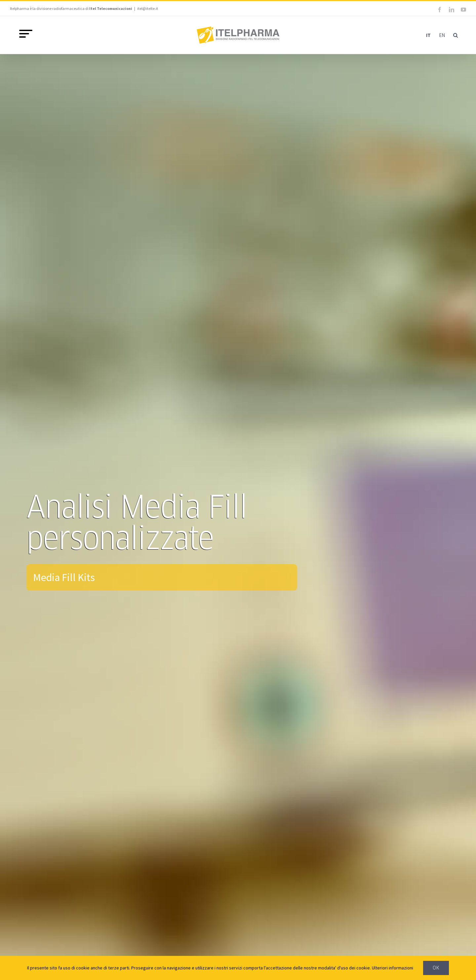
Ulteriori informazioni (393, 968)
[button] (456, 35)
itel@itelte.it (148, 8)
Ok (436, 968)
